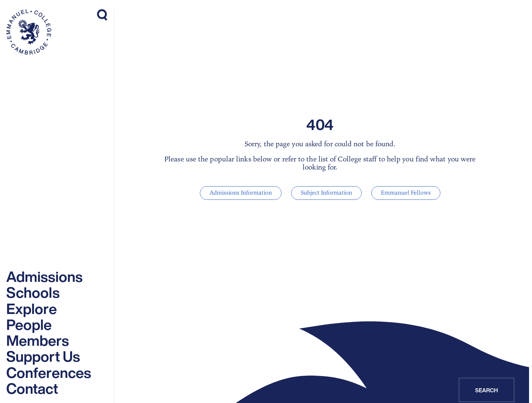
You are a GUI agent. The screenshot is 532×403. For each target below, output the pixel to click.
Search (487, 390)
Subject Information (326, 193)
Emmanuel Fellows (406, 193)
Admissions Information (241, 193)
